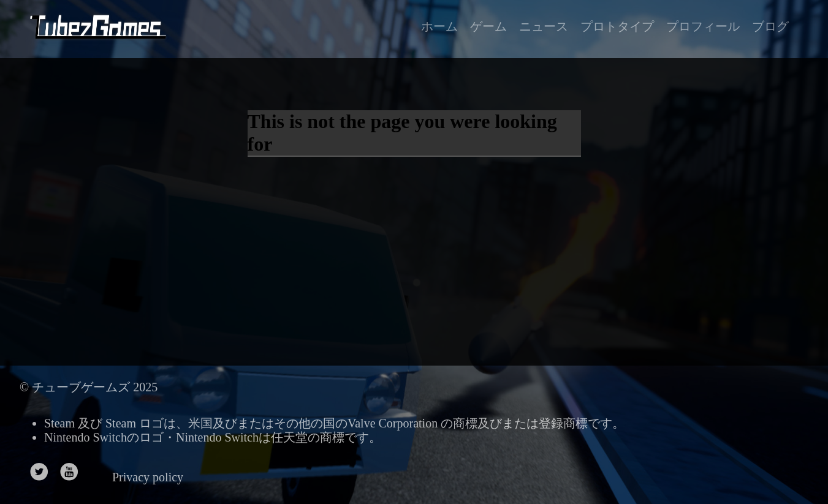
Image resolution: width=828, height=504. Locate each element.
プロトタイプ (617, 26)
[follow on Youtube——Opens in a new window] (73, 473)
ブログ (770, 26)
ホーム (439, 26)
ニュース (544, 26)
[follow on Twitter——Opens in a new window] (43, 473)
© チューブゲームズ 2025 (89, 387)
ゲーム (488, 26)
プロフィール (703, 26)
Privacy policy (148, 477)
